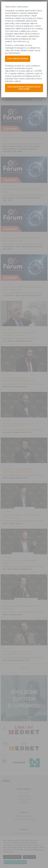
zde (28, 41)
